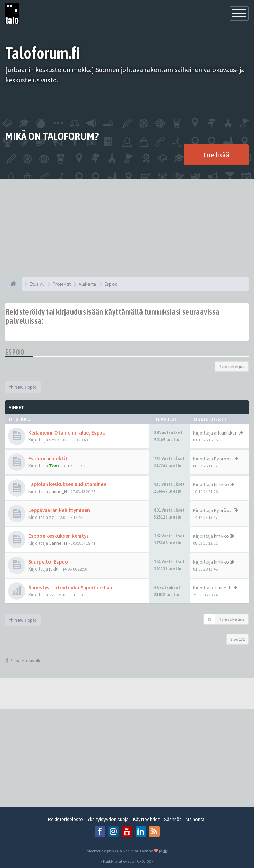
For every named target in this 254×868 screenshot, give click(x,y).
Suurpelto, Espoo (48, 562)
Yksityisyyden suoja (108, 819)
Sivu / (237, 639)
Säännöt (173, 819)
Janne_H (58, 491)
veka (54, 440)
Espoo (15, 352)
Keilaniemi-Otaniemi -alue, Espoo (67, 433)
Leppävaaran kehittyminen (59, 510)
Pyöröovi (223, 459)
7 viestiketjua (232, 366)
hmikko (221, 484)
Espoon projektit (48, 458)
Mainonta (195, 819)
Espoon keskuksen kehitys (59, 536)
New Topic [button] (23, 387)
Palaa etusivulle (24, 661)
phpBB (112, 851)
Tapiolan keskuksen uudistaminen (67, 484)
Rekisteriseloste (66, 819)
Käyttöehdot (146, 819)
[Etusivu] (13, 284)
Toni (54, 466)
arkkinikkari (226, 433)
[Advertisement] (127, 228)
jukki (54, 569)
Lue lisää (216, 155)
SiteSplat (130, 851)
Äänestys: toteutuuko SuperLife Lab (70, 587)
